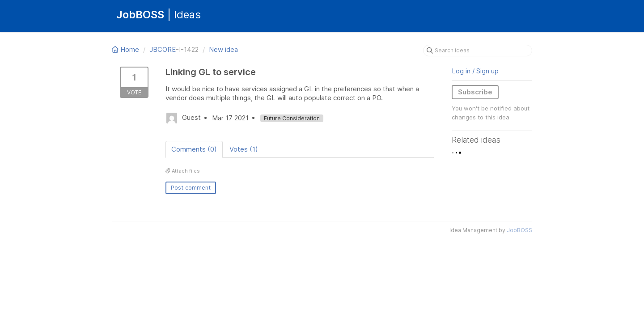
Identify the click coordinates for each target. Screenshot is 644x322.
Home (126, 49)
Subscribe (475, 92)
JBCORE (163, 49)
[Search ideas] (478, 51)
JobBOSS (519, 230)
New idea (223, 49)
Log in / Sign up (475, 71)
